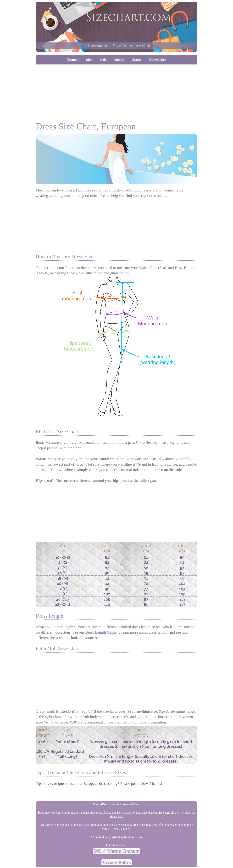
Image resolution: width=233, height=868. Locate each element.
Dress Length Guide (101, 632)
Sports (137, 60)
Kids (103, 60)
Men (89, 60)
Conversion (158, 60)
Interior (119, 60)
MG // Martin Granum (116, 851)
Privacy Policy (116, 862)
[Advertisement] (116, 90)
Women (73, 60)
